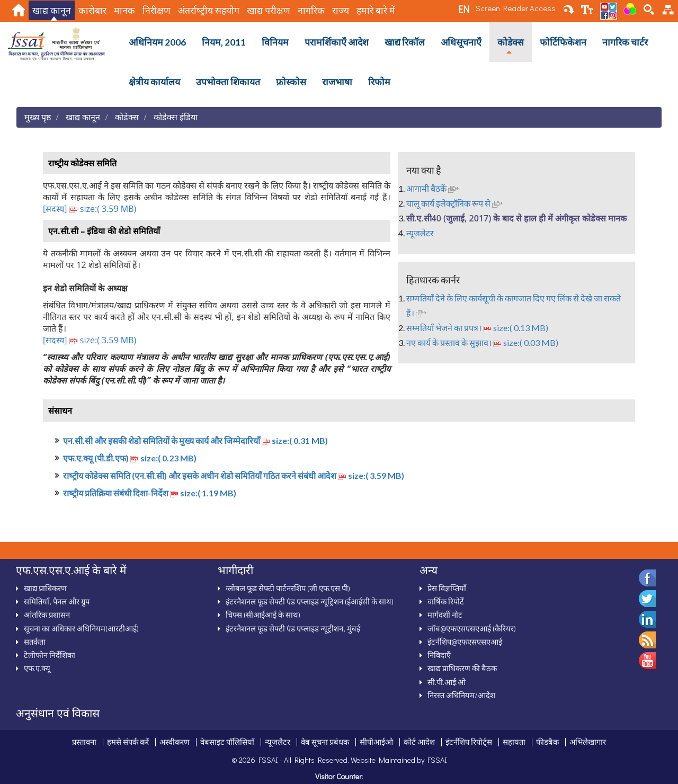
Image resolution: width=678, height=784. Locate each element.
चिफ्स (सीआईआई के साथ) (263, 614)
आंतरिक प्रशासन (47, 614)
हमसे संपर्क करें (128, 742)
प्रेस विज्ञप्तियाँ (447, 588)
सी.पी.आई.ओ (447, 682)
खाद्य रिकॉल (405, 42)
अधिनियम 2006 (157, 42)
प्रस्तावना (84, 742)
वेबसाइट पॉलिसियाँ (227, 742)
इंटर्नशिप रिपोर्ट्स (469, 742)
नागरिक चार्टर (625, 42)
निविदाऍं (439, 655)
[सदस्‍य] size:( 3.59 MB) (90, 209)
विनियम (275, 42)
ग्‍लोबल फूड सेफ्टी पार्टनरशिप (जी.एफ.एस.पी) (288, 588)
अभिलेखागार (588, 742)
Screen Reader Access (516, 8)
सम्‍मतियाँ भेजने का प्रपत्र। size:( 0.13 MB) (477, 328)
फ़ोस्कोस (291, 82)
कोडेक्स (511, 42)
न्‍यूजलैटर (278, 742)
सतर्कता (35, 642)
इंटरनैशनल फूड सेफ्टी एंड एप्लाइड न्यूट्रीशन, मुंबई (293, 628)
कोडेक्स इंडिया (176, 117)
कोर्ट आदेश (419, 742)
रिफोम (379, 82)
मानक (124, 10)
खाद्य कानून (52, 10)
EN (464, 9)
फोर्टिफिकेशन (563, 42)
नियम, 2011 (224, 42)
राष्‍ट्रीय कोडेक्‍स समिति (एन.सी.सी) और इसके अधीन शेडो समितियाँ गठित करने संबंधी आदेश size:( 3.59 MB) (234, 475)
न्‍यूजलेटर (420, 233)
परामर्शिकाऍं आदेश (337, 42)
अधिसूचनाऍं (461, 42)
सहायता (514, 742)
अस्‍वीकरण (175, 742)
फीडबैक (547, 742)
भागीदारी (235, 570)
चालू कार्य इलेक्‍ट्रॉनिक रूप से (454, 203)
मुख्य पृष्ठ (38, 117)
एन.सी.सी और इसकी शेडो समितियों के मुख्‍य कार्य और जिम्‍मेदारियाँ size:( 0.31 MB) (195, 440)
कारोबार (92, 10)
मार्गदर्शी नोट (445, 614)
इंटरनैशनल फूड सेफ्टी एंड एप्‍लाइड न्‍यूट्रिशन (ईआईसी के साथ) (310, 601)
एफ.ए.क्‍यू (37, 668)
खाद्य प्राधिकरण (45, 588)
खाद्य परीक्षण (269, 10)
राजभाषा (337, 82)
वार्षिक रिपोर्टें (446, 601)
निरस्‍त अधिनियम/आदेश (461, 695)
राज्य (341, 10)
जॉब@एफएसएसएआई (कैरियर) (472, 628)
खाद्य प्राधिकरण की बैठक (462, 668)
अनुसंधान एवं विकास (58, 713)
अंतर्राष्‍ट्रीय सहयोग (209, 10)
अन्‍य (429, 570)
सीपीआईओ (376, 742)
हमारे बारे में (376, 10)
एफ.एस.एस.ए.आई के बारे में (71, 570)
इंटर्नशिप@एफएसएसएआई (465, 642)
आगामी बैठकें (432, 188)
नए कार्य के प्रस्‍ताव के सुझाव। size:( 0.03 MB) (482, 342)
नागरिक (311, 10)
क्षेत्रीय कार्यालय (154, 82)
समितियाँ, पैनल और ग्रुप (57, 601)
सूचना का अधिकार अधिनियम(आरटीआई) (81, 628)
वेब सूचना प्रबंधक (325, 742)
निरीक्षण (157, 10)
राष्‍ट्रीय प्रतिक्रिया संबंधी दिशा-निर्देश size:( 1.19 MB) (150, 493)
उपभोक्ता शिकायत (228, 82)
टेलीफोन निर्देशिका (50, 655)
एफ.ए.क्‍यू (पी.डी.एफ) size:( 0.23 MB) (130, 458)
